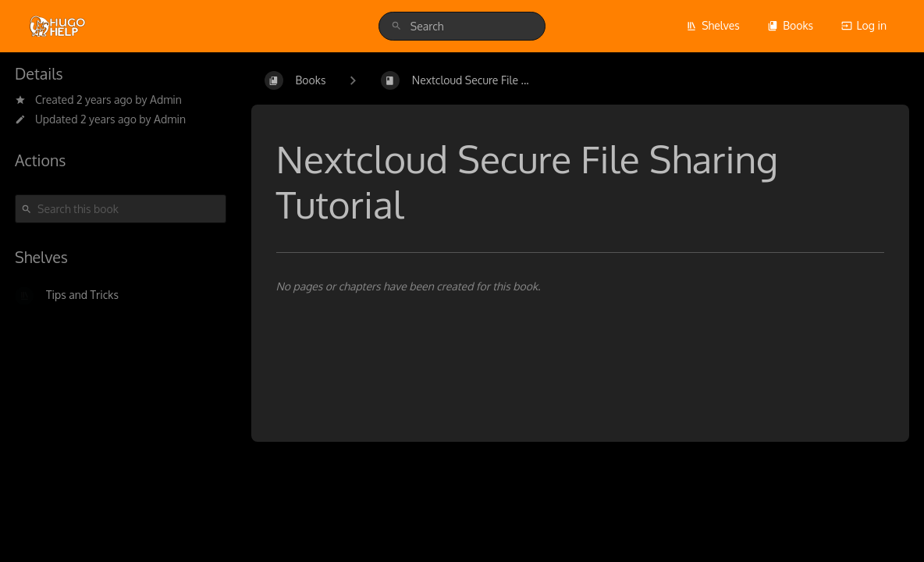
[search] (462, 26)
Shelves (713, 25)
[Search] (396, 26)
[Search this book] (121, 209)
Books (790, 25)
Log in (864, 25)
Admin (166, 100)
